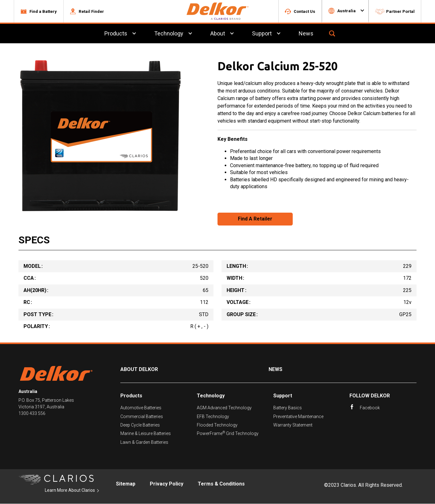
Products (131, 396)
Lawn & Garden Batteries (144, 443)
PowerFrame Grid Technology (228, 434)
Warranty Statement (293, 425)
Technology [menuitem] (169, 34)
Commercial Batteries (142, 417)
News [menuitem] (306, 34)
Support (283, 396)
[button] (39, 12)
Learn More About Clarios (70, 491)
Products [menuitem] (116, 34)
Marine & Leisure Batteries (146, 434)
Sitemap (126, 484)
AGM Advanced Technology (224, 408)
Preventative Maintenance (298, 417)
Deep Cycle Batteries (140, 425)
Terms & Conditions (221, 484)
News (275, 370)
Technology (211, 396)
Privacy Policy (167, 484)
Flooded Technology (217, 425)
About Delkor (139, 370)
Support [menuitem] (262, 34)
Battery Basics (288, 408)
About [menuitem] (218, 34)
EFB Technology (213, 417)
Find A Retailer (255, 219)
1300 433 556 (32, 414)
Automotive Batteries (141, 408)
